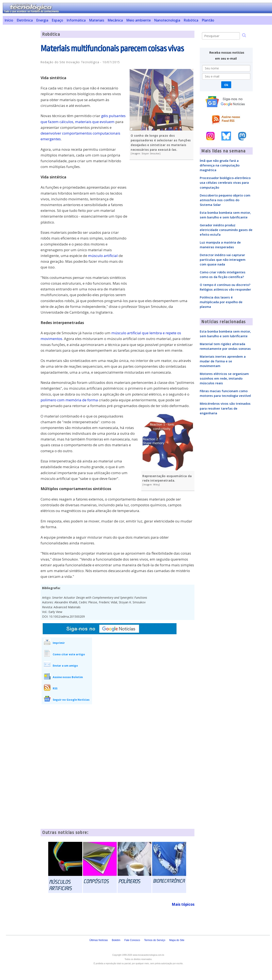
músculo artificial (103, 256)
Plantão (208, 20)
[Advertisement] (20, 95)
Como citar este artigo (69, 654)
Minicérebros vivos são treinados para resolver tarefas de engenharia (225, 408)
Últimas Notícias (98, 940)
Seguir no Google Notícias (71, 700)
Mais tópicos (183, 904)
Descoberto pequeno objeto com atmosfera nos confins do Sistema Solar (225, 200)
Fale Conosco (132, 940)
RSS (55, 688)
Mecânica (115, 20)
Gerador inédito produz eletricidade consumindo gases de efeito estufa (226, 230)
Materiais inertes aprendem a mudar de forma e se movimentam (223, 361)
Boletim (116, 940)
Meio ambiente (138, 20)
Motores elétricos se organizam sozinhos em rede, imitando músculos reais (224, 378)
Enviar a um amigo (65, 666)
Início (9, 20)
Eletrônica (25, 20)
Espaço (57, 20)
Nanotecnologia (167, 20)
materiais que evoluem (95, 122)
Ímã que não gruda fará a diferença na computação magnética (220, 165)
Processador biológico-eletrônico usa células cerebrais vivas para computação (225, 182)
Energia (42, 20)
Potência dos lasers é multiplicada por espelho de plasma (221, 302)
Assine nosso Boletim (68, 677)
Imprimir (59, 643)
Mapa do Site (177, 940)
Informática (76, 20)
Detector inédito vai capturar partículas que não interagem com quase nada (223, 260)
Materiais (97, 20)
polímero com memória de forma (69, 400)
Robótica (191, 20)
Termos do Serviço (155, 940)
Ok (226, 85)
